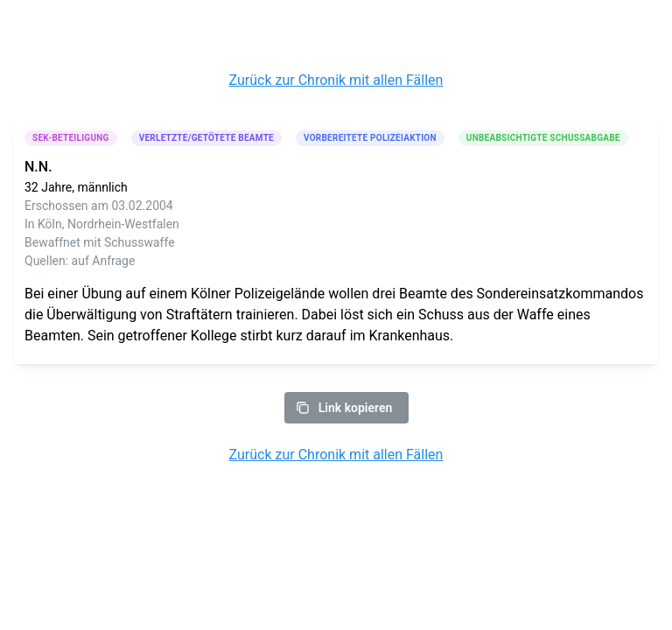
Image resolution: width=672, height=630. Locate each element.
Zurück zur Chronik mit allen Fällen (336, 80)
